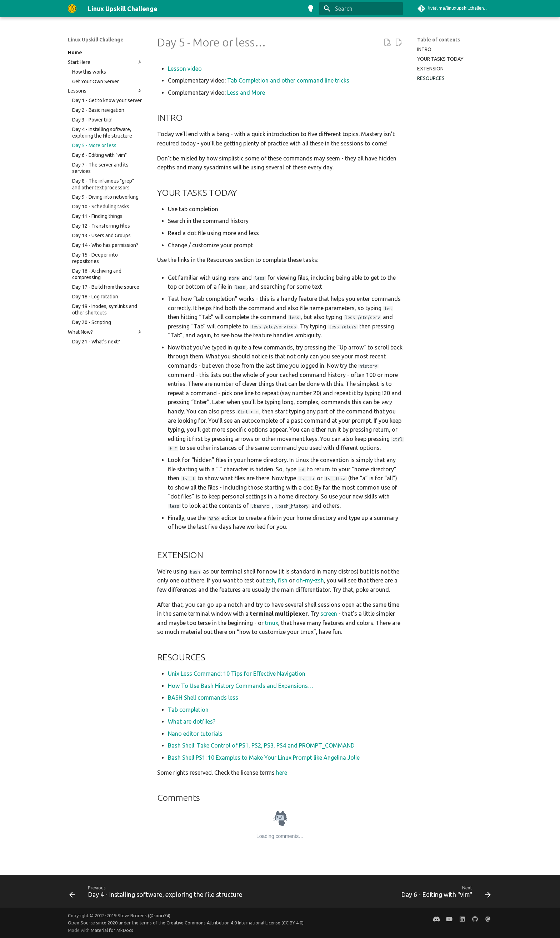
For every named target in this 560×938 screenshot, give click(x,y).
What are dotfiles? (192, 721)
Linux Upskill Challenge (96, 40)
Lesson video (185, 69)
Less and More (246, 93)
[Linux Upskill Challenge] (72, 9)
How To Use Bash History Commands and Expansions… (241, 686)
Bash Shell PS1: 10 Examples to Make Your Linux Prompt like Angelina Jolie (264, 758)
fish (283, 580)
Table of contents (439, 40)
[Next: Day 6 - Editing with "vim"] (444, 893)
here (282, 773)
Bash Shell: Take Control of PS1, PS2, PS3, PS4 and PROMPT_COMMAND (261, 745)
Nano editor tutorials (195, 734)
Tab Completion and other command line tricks (288, 80)
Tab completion (188, 710)
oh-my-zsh (310, 580)
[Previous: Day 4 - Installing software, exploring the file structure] (157, 893)
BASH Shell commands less (203, 698)
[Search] (361, 9)
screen (329, 614)
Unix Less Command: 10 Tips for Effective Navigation (237, 674)
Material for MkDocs (112, 930)
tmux (272, 623)
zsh (271, 580)
